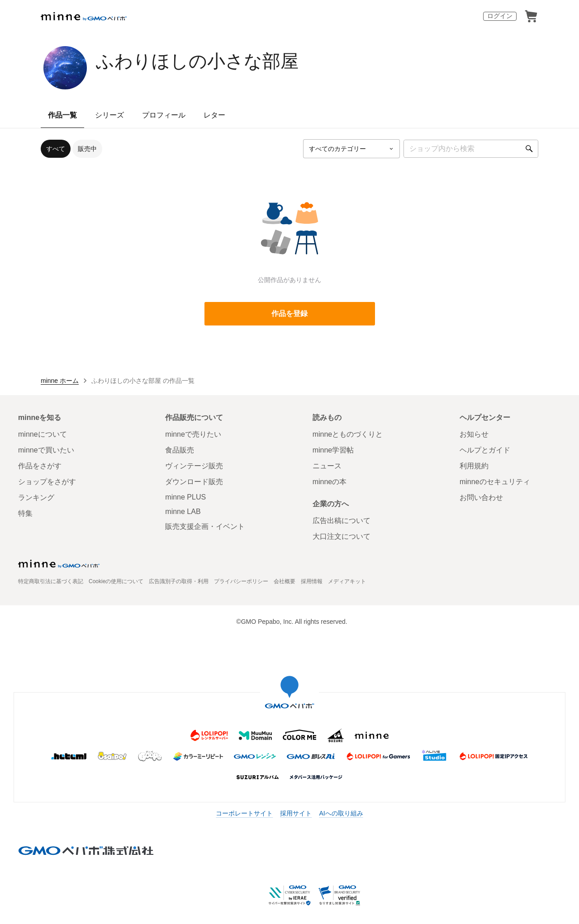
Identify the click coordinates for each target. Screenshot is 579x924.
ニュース (327, 466)
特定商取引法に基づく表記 (51, 581)
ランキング (36, 497)
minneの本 (330, 482)
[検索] (529, 149)
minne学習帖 (333, 450)
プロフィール (164, 115)
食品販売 (180, 450)
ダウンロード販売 (194, 482)
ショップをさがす (47, 482)
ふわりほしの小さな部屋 (197, 61)
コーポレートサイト (244, 813)
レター (214, 115)
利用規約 (474, 466)
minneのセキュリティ (495, 482)
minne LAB (183, 511)
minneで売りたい (193, 434)
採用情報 (312, 581)
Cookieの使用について (116, 581)
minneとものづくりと (348, 434)
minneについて (43, 434)
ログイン (500, 16)
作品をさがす (40, 466)
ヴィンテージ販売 (194, 466)
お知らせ (474, 434)
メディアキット (347, 581)
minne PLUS (185, 497)
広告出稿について (342, 521)
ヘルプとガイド (485, 450)
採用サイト (296, 813)
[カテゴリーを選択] (351, 149)
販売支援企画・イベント (205, 526)
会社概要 (285, 581)
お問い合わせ (481, 497)
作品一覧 (62, 115)
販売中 (87, 149)
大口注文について (342, 536)
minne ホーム (60, 381)
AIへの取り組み (341, 813)
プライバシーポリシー (241, 581)
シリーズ (109, 115)
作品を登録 (289, 313)
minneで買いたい (46, 450)
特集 (25, 513)
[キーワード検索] (471, 149)
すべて (56, 149)
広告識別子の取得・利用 (179, 581)
